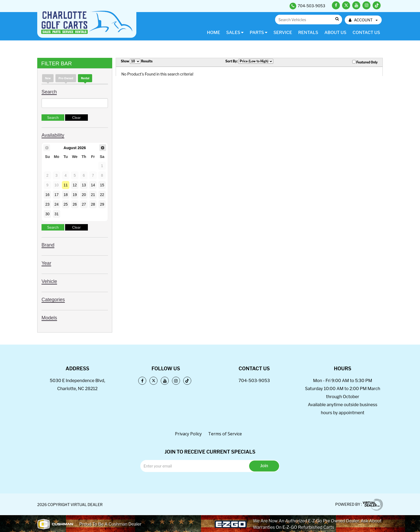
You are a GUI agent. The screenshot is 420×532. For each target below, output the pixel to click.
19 (75, 195)
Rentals (308, 33)
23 (47, 204)
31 (57, 214)
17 (57, 195)
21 (93, 195)
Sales (235, 33)
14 (93, 185)
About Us (335, 33)
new (48, 78)
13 (84, 185)
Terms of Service (225, 434)
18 (66, 195)
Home (214, 33)
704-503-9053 (254, 381)
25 (66, 204)
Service (283, 33)
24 (57, 204)
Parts (258, 33)
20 (84, 195)
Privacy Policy (188, 434)
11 (66, 185)
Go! (337, 19)
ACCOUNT (363, 20)
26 (75, 204)
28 (93, 204)
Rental (85, 78)
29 (102, 204)
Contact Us (366, 33)
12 (75, 185)
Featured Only (365, 62)
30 (47, 214)
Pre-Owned (66, 78)
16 (47, 195)
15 (102, 185)
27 (84, 204)
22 (102, 195)
